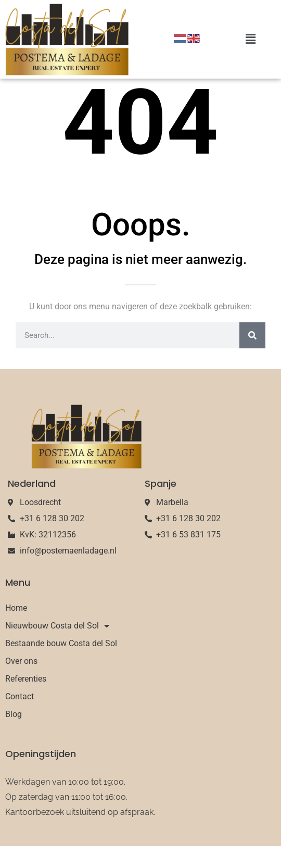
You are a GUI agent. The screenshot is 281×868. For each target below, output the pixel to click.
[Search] (252, 358)
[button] (250, 39)
